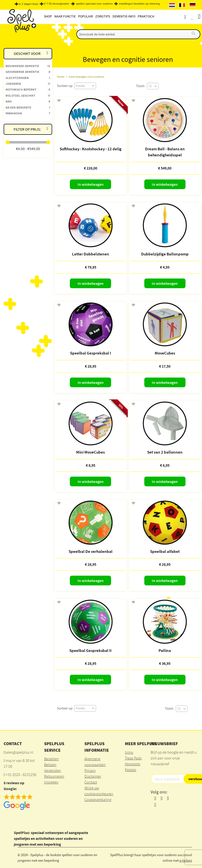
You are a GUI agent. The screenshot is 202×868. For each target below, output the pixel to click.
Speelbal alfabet (165, 551)
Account (190, 17)
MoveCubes (165, 353)
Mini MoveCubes (90, 452)
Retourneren (54, 776)
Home (61, 77)
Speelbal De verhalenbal (91, 551)
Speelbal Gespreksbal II (90, 650)
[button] (59, 101)
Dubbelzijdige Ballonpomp (165, 254)
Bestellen (52, 759)
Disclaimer (93, 776)
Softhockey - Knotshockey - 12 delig (91, 149)
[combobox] (138, 34)
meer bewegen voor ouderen (86, 77)
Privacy (90, 770)
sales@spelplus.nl (19, 752)
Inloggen (51, 782)
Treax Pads (133, 758)
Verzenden (53, 770)
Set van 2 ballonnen (165, 452)
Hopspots (133, 764)
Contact (91, 782)
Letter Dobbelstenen (91, 254)
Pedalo (131, 770)
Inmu (129, 752)
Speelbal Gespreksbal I (91, 353)
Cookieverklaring (98, 800)
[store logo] (21, 22)
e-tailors (186, 860)
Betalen (50, 765)
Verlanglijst (196, 17)
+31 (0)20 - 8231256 (21, 775)
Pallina (165, 650)
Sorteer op (65, 86)
